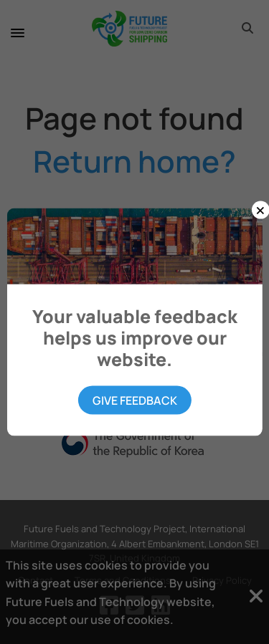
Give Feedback (135, 400)
